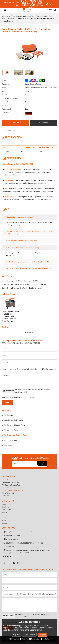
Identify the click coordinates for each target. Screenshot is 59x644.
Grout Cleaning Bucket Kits (12, 281)
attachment (8, 391)
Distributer (6, 507)
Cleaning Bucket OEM (32, 281)
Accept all (42, 635)
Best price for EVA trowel (11, 288)
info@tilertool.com (12, 539)
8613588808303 (12, 543)
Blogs (4, 520)
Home (5, 16)
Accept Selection (29, 635)
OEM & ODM (6, 510)
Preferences (34, 639)
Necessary (14, 639)
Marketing (45, 639)
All (10, 16)
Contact (5, 523)
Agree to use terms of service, (18, 397)
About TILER (6, 504)
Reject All (17, 635)
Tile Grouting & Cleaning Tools (24, 16)
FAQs (4, 518)
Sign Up (17, 4)
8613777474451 (37, 543)
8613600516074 (25, 543)
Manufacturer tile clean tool (36, 284)
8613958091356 (12, 547)
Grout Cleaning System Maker (13, 284)
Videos (4, 512)
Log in (13, 4)
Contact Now (17, 123)
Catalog (5, 515)
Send (7, 403)
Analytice (24, 639)
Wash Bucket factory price (32, 288)
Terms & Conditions (29, 397)
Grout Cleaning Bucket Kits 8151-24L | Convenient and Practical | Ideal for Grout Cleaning (10, 316)
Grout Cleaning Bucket (46, 16)
